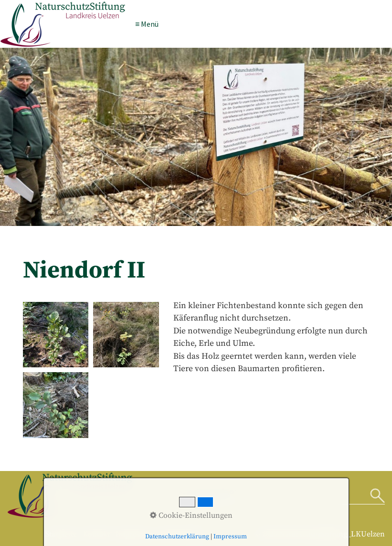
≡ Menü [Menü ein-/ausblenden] (147, 24)
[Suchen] (377, 496)
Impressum (135, 534)
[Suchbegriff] (281, 496)
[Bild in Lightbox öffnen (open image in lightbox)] (56, 335)
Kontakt (96, 534)
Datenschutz (181, 534)
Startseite (61, 534)
